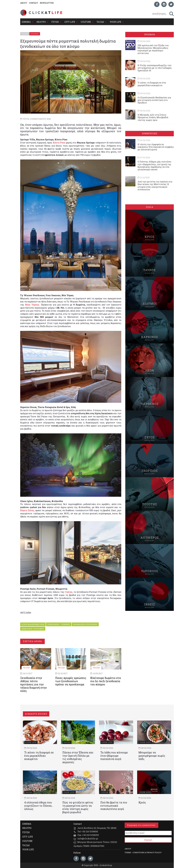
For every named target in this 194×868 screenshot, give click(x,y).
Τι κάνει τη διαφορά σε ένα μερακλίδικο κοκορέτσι (152, 84)
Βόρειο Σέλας (27, 510)
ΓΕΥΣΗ (55, 22)
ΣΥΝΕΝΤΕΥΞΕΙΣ (150, 134)
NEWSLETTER (47, 3)
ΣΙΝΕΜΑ (26, 22)
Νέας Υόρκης (32, 305)
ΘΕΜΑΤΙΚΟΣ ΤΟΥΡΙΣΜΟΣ (33, 629)
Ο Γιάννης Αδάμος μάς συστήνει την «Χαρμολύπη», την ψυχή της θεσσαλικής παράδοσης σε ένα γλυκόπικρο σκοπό (154, 166)
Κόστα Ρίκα (59, 143)
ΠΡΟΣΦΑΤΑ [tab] (150, 35)
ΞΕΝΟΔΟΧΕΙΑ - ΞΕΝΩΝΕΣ (59, 624)
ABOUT (24, 3)
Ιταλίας (69, 592)
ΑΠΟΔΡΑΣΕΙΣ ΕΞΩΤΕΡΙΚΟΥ (85, 624)
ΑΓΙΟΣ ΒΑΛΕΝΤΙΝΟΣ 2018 (33, 624)
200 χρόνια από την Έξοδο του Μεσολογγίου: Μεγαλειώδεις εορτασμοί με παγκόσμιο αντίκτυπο (153, 49)
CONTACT (34, 3)
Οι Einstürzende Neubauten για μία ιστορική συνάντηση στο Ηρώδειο (154, 100)
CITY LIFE (70, 22)
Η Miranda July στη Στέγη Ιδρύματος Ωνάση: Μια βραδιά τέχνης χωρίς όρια (153, 117)
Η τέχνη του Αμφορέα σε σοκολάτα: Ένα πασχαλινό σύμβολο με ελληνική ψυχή (156, 147)
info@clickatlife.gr (88, 838)
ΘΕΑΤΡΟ (41, 22)
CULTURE (86, 22)
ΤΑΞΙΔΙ (100, 22)
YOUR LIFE (115, 22)
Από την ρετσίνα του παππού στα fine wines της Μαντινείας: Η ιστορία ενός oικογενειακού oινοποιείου (155, 185)
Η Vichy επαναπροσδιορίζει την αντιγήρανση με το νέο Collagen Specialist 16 (155, 68)
